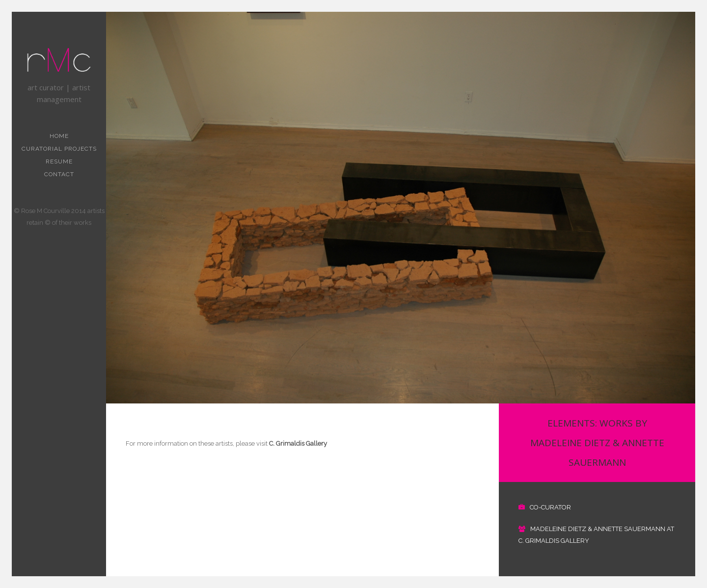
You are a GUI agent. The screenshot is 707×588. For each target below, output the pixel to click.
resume (59, 161)
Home (59, 136)
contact (59, 174)
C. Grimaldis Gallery (297, 443)
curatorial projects (59, 149)
